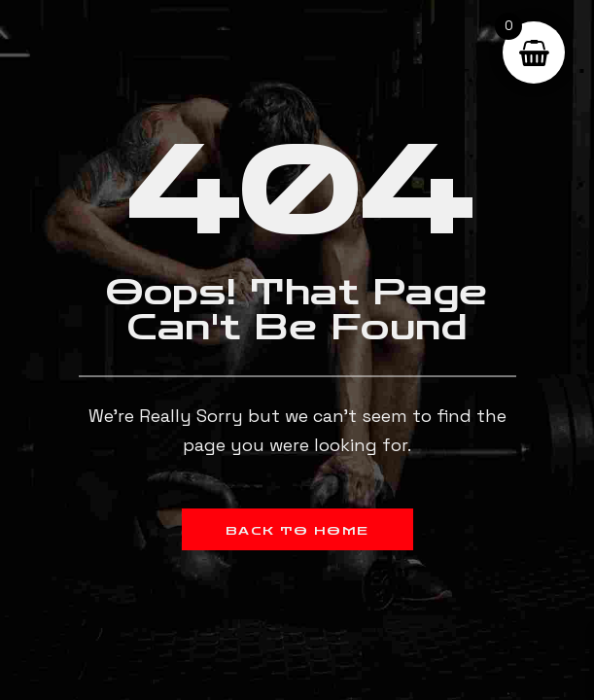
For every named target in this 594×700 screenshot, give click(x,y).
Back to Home (297, 531)
